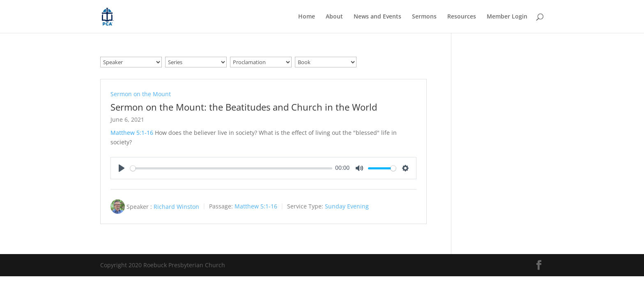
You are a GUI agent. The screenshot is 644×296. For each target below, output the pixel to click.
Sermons (424, 17)
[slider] (231, 168)
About (334, 17)
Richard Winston (176, 207)
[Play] (122, 168)
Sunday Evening (347, 207)
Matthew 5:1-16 (132, 133)
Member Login (507, 17)
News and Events (377, 17)
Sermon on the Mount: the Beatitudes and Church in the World (244, 107)
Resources (462, 17)
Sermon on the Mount (141, 94)
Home (307, 17)
